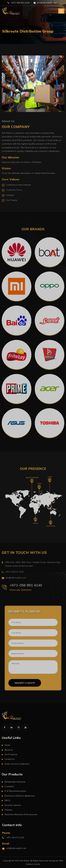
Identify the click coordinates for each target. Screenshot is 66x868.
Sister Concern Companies (17, 764)
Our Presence (11, 754)
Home (7, 745)
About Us (9, 750)
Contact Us (10, 759)
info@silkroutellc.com (47, 3)
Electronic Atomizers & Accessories (21, 814)
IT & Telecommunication (15, 791)
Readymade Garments (15, 782)
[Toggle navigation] (61, 11)
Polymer (8, 810)
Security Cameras (13, 805)
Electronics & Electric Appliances (20, 796)
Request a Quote (27, 682)
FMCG (7, 800)
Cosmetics (9, 786)
